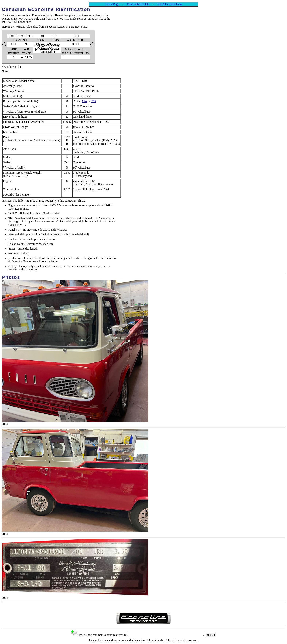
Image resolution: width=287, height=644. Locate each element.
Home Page (112, 4)
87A (85, 101)
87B (93, 101)
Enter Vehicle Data (138, 4)
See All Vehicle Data (170, 4)
